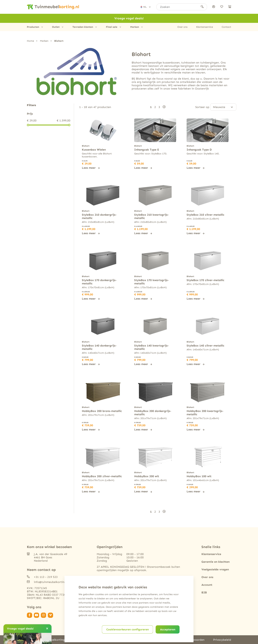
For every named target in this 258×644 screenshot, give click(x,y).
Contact (226, 27)
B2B (204, 592)
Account (207, 584)
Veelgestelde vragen (215, 569)
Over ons (182, 27)
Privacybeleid (222, 639)
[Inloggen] (214, 7)
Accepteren (168, 629)
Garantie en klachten (215, 561)
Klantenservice (205, 27)
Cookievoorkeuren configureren (128, 629)
